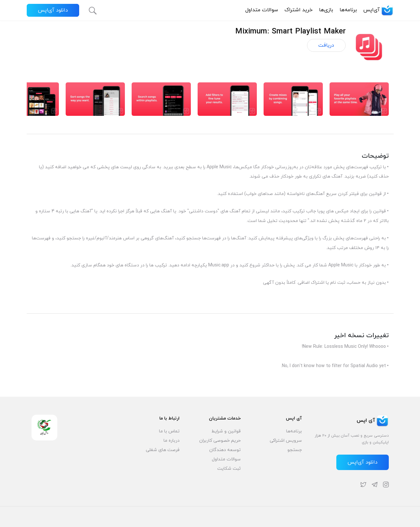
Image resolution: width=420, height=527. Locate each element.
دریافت (326, 45)
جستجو (295, 450)
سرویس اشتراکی (286, 441)
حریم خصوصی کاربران (220, 441)
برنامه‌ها (348, 10)
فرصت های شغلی (163, 450)
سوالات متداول (262, 10)
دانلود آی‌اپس (53, 10)
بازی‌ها (326, 10)
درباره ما (172, 441)
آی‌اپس (378, 10)
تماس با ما (169, 431)
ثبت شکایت (229, 469)
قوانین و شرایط (226, 431)
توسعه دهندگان (225, 450)
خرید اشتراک (299, 10)
